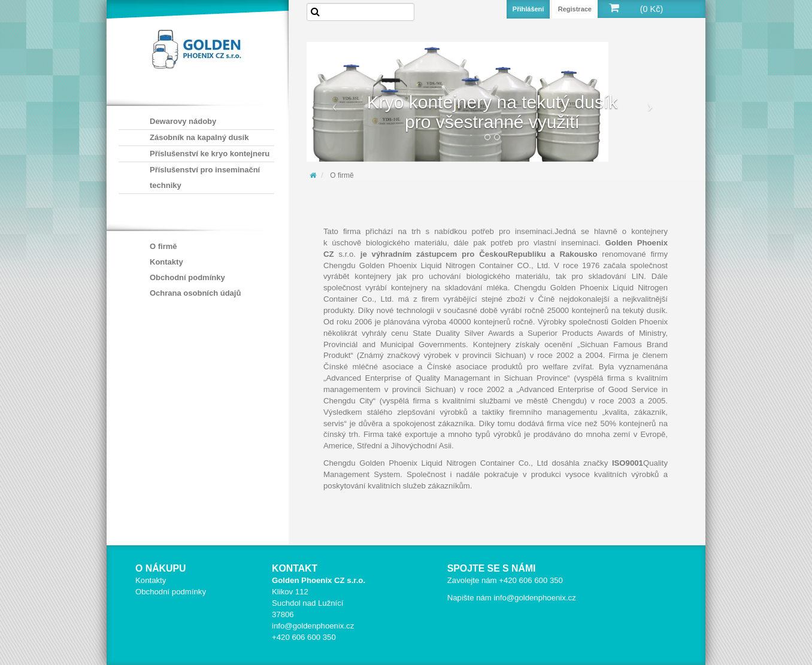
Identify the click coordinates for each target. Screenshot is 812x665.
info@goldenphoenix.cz (313, 626)
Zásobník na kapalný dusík (199, 137)
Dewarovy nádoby (183, 121)
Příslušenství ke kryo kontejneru (210, 154)
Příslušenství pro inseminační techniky (205, 177)
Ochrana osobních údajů (195, 293)
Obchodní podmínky (187, 277)
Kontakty (166, 262)
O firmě (163, 246)
